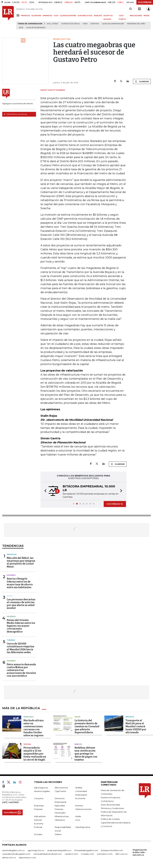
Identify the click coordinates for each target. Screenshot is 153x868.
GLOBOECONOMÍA (68, 16)
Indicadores (40, 816)
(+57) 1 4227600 (10, 802)
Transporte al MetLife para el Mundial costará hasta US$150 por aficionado (136, 726)
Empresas (39, 806)
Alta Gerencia (61, 788)
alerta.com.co (9, 858)
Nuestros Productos (110, 797)
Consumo (39, 798)
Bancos (78, 744)
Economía (80, 798)
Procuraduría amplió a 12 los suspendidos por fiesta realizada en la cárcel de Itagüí (35, 754)
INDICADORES (136, 16)
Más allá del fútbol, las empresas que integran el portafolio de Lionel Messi (21, 562)
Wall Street (53, 24)
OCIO (56, 16)
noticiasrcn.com (105, 854)
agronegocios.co (36, 850)
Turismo (11, 640)
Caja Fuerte (60, 791)
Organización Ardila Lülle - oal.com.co (140, 852)
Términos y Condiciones (112, 808)
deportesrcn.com (27, 858)
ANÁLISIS (98, 16)
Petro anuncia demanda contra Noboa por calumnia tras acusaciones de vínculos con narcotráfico (21, 670)
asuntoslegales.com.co (13, 850)
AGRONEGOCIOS (85, 16)
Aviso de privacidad (110, 805)
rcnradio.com (87, 854)
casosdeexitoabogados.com (16, 854)
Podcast (38, 827)
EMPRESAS (48, 16)
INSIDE (147, 16)
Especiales (60, 806)
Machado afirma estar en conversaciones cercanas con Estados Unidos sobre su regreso (34, 728)
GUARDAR (142, 81)
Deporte (130, 717)
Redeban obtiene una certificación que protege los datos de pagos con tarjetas (86, 754)
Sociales (38, 834)
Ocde (21, 28)
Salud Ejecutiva (83, 827)
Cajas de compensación (113, 24)
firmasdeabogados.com (86, 850)
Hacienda (11, 575)
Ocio (78, 820)
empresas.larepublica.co (59, 850)
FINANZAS (25, 16)
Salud (10, 596)
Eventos (79, 806)
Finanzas (38, 809)
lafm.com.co (122, 854)
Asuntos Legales (42, 791)
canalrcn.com (71, 854)
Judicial (27, 744)
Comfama (95, 24)
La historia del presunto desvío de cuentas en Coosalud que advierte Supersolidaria (87, 726)
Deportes (12, 554)
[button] (45, 491)
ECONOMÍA (36, 16)
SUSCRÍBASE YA (115, 504)
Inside (78, 816)
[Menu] (18, 15)
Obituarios (60, 820)
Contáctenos (107, 801)
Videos (58, 834)
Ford (85, 24)
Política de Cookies (110, 819)
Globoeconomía (83, 809)
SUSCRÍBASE (145, 2)
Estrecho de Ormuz (71, 24)
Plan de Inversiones (36, 28)
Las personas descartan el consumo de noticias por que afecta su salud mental (21, 604)
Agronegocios (41, 788)
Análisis (79, 788)
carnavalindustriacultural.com (48, 854)
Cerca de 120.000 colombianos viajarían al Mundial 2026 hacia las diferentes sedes (20, 648)
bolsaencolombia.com (112, 850)
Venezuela (28, 717)
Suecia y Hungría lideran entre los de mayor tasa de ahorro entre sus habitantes (20, 583)
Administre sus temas (15, 114)
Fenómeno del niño (136, 24)
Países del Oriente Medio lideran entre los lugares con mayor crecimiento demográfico (21, 626)
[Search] (131, 9)
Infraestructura (62, 816)
